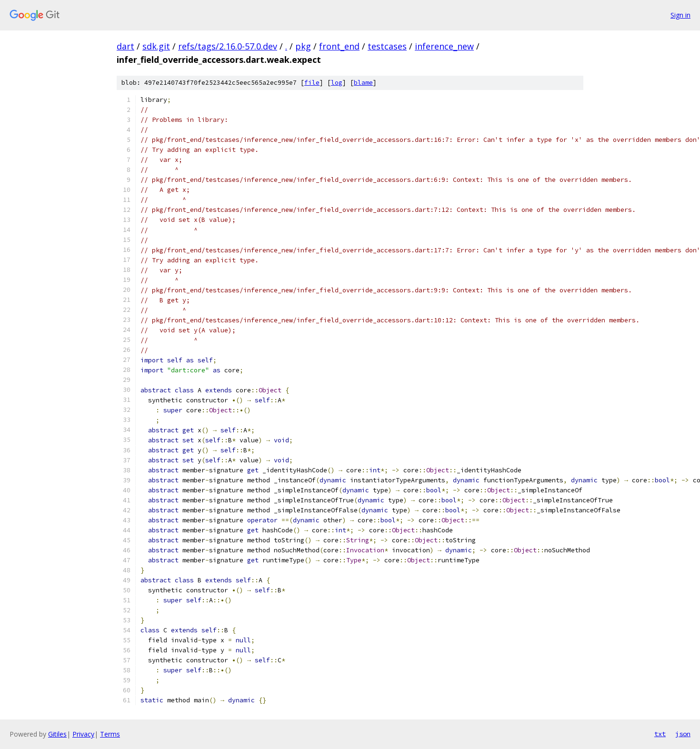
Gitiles (57, 734)
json (683, 734)
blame (363, 83)
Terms (110, 734)
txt (660, 734)
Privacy (83, 734)
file (312, 83)
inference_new (444, 46)
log (337, 83)
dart (125, 46)
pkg (303, 46)
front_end (339, 46)
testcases (387, 46)
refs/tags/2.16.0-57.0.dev (228, 46)
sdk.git (156, 46)
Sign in (680, 15)
